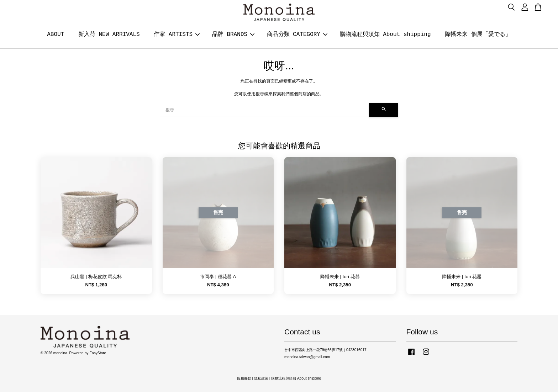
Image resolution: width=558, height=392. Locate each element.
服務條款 (244, 378)
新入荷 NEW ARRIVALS (109, 35)
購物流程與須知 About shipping (385, 35)
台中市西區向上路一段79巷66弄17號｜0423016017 (325, 350)
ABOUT (56, 35)
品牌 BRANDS (233, 35)
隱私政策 (261, 378)
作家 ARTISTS (177, 35)
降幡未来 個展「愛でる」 (478, 35)
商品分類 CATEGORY (297, 35)
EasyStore (98, 353)
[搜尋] (264, 110)
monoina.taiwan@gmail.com (307, 357)
